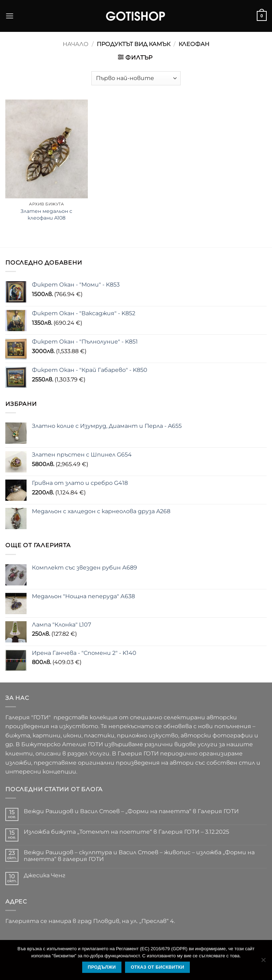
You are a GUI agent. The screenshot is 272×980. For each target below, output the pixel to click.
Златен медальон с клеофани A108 (46, 214)
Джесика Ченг (45, 875)
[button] (10, 16)
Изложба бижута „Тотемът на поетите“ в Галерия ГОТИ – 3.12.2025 (126, 832)
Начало (76, 44)
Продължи (102, 967)
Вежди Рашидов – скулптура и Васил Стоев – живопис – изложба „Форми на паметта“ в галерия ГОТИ (139, 856)
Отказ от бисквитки (157, 967)
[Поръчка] (136, 78)
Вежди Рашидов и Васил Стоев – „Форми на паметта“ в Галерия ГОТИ (131, 811)
